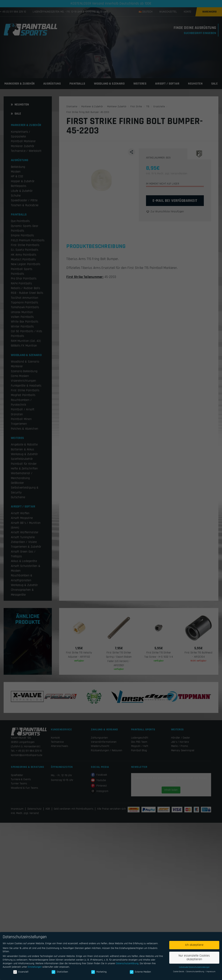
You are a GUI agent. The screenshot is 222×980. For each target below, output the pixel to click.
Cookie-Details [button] (179, 972)
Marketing (99, 972)
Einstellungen (35, 967)
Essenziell (21, 972)
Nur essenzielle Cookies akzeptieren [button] (194, 957)
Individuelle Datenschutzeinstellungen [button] (194, 967)
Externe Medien (140, 972)
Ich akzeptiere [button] (194, 945)
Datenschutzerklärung (127, 963)
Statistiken (60, 972)
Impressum (211, 972)
